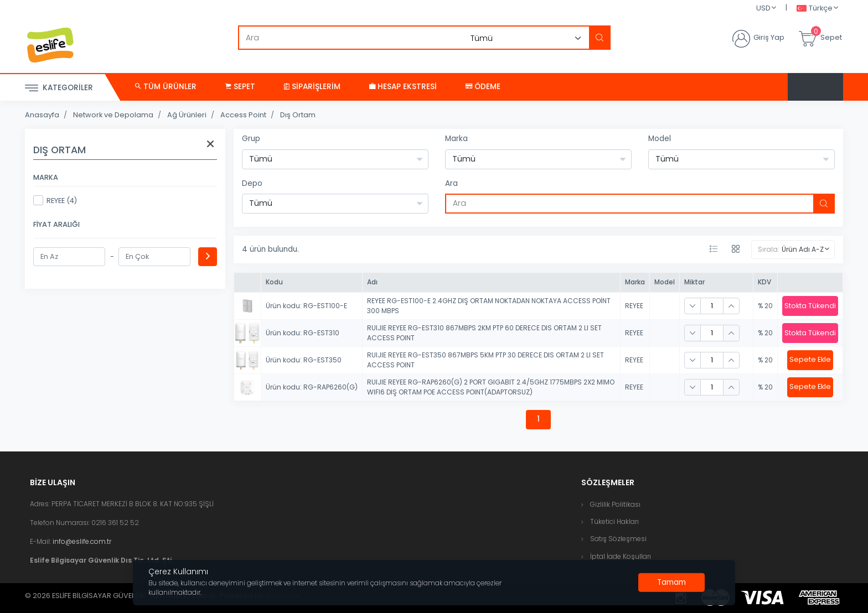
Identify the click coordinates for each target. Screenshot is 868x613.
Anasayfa (42, 115)
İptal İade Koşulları (621, 556)
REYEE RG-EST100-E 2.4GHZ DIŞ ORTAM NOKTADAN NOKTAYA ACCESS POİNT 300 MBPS (489, 306)
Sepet (240, 87)
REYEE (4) (55, 200)
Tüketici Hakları (614, 521)
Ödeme (483, 87)
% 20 (765, 306)
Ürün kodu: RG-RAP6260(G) (312, 387)
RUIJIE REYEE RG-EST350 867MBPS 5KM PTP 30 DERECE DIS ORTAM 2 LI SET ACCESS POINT (485, 360)
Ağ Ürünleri (187, 115)
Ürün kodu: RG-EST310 (303, 333)
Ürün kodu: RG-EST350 (304, 360)
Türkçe (815, 9)
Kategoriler (59, 88)
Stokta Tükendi (810, 306)
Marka (456, 139)
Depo (252, 183)
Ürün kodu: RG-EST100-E (306, 306)
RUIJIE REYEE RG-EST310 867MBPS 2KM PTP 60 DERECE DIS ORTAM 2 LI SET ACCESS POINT (484, 333)
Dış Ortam (298, 115)
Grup (251, 139)
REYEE (634, 306)
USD (763, 8)
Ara (451, 183)
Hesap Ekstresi (403, 87)
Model (660, 139)
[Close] (671, 583)
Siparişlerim (312, 87)
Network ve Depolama (113, 115)
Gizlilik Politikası (615, 504)
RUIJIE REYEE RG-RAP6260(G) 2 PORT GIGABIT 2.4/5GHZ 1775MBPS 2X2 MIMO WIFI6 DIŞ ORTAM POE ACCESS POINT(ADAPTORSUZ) (491, 387)
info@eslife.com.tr (82, 541)
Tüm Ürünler (166, 87)
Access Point (243, 115)
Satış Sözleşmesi (618, 539)
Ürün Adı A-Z (803, 249)
